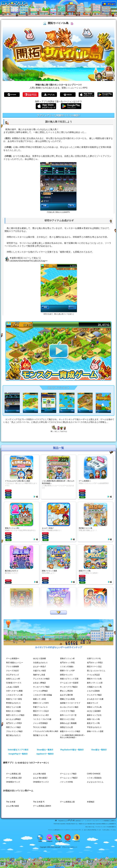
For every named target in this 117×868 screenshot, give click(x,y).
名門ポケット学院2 (95, 663)
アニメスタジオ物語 (41, 679)
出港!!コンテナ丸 (94, 659)
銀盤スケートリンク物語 (70, 731)
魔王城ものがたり (13, 735)
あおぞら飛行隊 (66, 695)
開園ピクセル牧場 (67, 699)
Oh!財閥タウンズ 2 (41, 782)
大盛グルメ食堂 (39, 671)
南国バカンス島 (93, 719)
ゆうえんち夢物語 (13, 719)
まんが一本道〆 (39, 667)
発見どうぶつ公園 (13, 707)
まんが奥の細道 (39, 774)
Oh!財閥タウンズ (13, 782)
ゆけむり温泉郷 (39, 659)
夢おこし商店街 (66, 691)
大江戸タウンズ (12, 675)
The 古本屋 (11, 802)
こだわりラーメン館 (14, 695)
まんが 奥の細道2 (40, 778)
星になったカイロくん (96, 671)
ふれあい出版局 (12, 687)
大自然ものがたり (40, 663)
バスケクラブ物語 (67, 711)
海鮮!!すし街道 (39, 675)
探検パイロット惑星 (95, 731)
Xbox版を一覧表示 (99, 750)
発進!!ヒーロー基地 (14, 699)
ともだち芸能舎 (93, 691)
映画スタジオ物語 (13, 711)
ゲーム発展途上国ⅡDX (42, 806)
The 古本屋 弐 (39, 802)
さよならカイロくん (95, 782)
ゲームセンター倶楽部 (69, 683)
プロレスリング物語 (14, 731)
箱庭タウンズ (92, 703)
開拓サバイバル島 (94, 679)
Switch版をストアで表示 (18, 750)
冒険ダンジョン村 (67, 659)
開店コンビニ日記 (67, 719)
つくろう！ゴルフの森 (42, 719)
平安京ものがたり (94, 727)
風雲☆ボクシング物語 (15, 715)
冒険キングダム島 (94, 707)
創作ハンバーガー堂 (68, 715)
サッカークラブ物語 (41, 687)
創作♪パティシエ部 (95, 683)
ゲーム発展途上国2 (14, 778)
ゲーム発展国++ (13, 659)
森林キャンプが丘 (94, 715)
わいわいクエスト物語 (69, 707)
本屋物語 (91, 802)
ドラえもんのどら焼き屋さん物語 (46, 731)
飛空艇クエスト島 (40, 735)
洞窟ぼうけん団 (66, 727)
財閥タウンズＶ (66, 675)
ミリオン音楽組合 (94, 778)
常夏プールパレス (40, 707)
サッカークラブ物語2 (69, 687)
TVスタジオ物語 (40, 727)
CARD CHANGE (94, 774)
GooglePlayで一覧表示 (18, 754)
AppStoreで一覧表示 (45, 754)
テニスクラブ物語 (94, 695)
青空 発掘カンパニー (15, 663)
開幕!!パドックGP (67, 671)
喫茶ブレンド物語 (13, 727)
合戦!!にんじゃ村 (13, 679)
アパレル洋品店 (93, 675)
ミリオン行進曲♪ (67, 667)
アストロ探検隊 (12, 667)
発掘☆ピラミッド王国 (69, 679)
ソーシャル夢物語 (40, 691)
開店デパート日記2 (41, 711)
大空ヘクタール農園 (14, 691)
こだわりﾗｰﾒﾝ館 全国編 (42, 695)
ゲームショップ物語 (68, 774)
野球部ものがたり (13, 703)
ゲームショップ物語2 (69, 778)
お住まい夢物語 (39, 683)
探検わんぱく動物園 (68, 723)
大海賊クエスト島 (94, 687)
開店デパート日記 (94, 667)
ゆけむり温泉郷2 (94, 711)
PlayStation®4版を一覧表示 (72, 750)
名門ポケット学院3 (14, 723)
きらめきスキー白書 (95, 699)
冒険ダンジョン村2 (41, 715)
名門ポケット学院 (67, 663)
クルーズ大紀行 (12, 671)
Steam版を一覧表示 (45, 750)
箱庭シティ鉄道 (39, 699)
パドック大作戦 (66, 782)
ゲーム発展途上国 (13, 774)
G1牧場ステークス (14, 683)
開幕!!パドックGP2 (41, 703)
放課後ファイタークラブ (70, 703)
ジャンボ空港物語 (40, 723)
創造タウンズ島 (93, 723)
